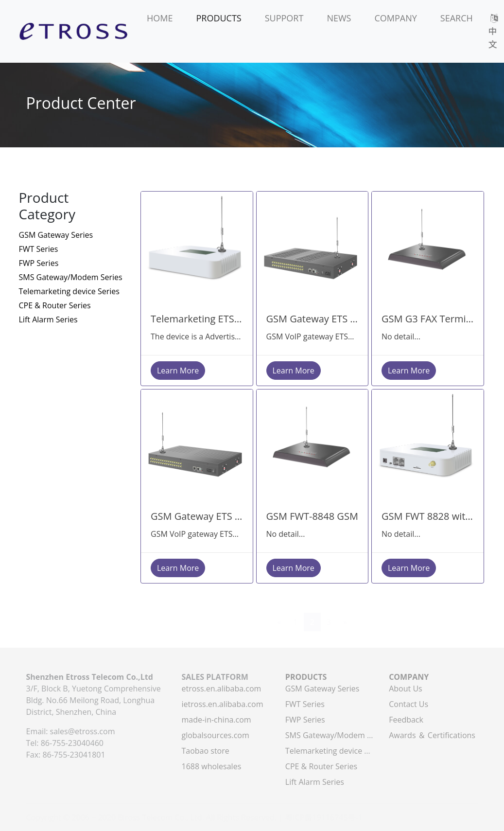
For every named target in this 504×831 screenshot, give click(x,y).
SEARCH (457, 18)
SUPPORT (284, 18)
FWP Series (39, 263)
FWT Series (39, 249)
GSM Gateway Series (56, 235)
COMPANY (395, 18)
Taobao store (205, 751)
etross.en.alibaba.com (221, 689)
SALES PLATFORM (215, 677)
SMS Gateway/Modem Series (71, 277)
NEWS (339, 18)
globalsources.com (215, 735)
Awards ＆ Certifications (432, 735)
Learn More (178, 371)
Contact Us (408, 704)
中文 (494, 32)
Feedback (406, 720)
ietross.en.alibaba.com (222, 704)
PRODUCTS (218, 18)
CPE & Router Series (55, 305)
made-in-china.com (216, 720)
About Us (406, 689)
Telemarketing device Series (69, 291)
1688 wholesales (211, 766)
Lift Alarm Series (48, 319)
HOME (160, 18)
